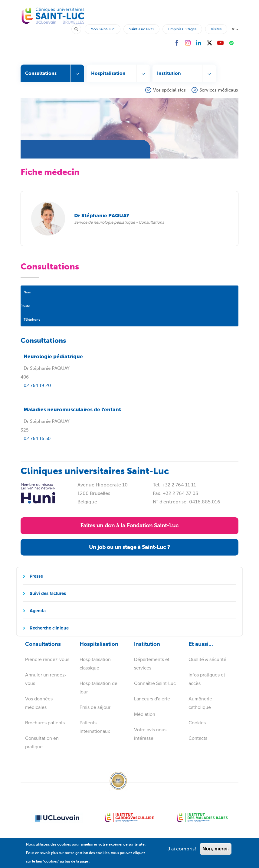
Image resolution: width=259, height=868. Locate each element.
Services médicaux (219, 90)
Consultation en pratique (42, 742)
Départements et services (152, 664)
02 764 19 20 (37, 386)
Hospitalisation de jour (98, 688)
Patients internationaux (95, 727)
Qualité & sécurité (207, 659)
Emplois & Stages (182, 29)
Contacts (198, 738)
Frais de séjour (95, 707)
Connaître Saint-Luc (155, 683)
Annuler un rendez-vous (46, 679)
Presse (36, 576)
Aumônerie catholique (200, 703)
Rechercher (79, 29)
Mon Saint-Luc (103, 29)
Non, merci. (216, 852)
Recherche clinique (49, 628)
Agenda (38, 611)
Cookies (197, 723)
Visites (216, 29)
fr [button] (235, 29)
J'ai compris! (182, 852)
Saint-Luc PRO (141, 29)
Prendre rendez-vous (47, 659)
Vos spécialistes (169, 90)
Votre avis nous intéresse (150, 734)
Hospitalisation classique (95, 664)
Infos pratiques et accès (207, 679)
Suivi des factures (48, 593)
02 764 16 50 (37, 439)
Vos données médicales (39, 703)
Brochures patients (45, 723)
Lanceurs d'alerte (152, 699)
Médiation (145, 714)
